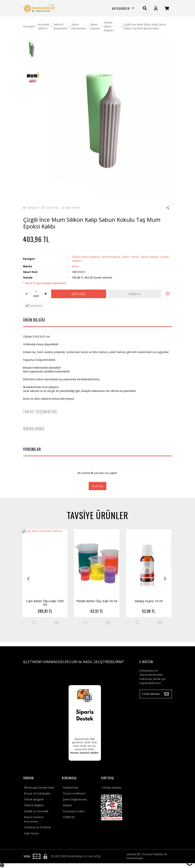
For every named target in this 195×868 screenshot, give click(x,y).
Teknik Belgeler (34, 799)
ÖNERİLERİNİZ (34, 429)
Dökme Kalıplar (111, 257)
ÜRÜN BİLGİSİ (34, 320)
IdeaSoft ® (133, 854)
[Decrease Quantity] (27, 294)
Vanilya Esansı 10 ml (46, 601)
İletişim (67, 805)
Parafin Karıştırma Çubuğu (149, 601)
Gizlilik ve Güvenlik (36, 811)
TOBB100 (69, 817)
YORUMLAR (32, 449)
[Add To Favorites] (168, 294)
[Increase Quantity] (46, 294)
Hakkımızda (70, 787)
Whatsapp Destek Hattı (39, 787)
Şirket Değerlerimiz (75, 799)
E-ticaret (147, 854)
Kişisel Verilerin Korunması (34, 819)
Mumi (75, 266)
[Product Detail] (35, 622)
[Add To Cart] (57, 622)
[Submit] (167, 694)
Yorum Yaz (97, 486)
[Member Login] (156, 8)
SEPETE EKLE (79, 294)
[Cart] (167, 8)
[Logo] (39, 8)
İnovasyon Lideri (74, 811)
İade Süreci (31, 833)
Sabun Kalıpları (150, 257)
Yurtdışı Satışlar (112, 787)
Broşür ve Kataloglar (37, 793)
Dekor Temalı (131, 257)
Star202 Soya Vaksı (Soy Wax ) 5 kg (98, 603)
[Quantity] (36, 292)
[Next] (166, 579)
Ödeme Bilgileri (34, 805)
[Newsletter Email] (156, 694)
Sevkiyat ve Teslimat (37, 827)
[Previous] (29, 579)
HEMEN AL (135, 294)
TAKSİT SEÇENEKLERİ (40, 412)
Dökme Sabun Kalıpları (86, 257)
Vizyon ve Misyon (74, 793)
